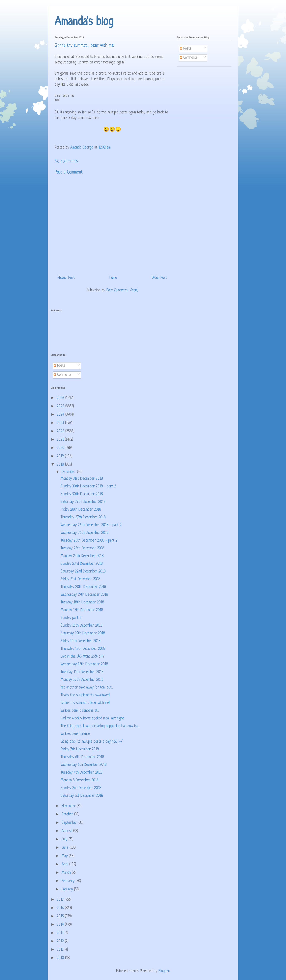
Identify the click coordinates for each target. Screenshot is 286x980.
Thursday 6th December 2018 (82, 757)
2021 (61, 440)
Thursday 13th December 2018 (83, 649)
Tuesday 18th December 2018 (82, 603)
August (67, 831)
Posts (186, 49)
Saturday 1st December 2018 (82, 796)
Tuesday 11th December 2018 (82, 672)
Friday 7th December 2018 (80, 749)
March (67, 873)
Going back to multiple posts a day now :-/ (92, 742)
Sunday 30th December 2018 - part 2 (88, 487)
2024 (61, 415)
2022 (61, 431)
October (68, 815)
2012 (61, 941)
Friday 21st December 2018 (80, 579)
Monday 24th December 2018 (82, 556)
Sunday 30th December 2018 (82, 494)
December (69, 472)
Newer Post (66, 278)
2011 (61, 950)
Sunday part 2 (71, 618)
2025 (61, 406)
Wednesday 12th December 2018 (84, 664)
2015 (61, 916)
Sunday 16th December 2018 (82, 626)
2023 (61, 423)
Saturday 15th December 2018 (83, 633)
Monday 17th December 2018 (82, 610)
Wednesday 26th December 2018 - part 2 (91, 525)
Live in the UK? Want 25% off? (82, 657)
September (70, 823)
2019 (61, 456)
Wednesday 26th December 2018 (85, 533)
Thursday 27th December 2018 (83, 517)
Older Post (159, 278)
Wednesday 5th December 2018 (84, 765)
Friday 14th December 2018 (81, 641)
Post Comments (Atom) (122, 290)
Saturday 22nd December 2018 (83, 572)
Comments (189, 58)
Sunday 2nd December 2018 (81, 788)
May (65, 856)
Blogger (164, 971)
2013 (61, 933)
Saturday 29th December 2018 (83, 502)
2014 (61, 925)
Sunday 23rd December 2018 (82, 564)
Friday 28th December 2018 (81, 510)
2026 (61, 398)
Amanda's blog (84, 22)
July (65, 840)
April (65, 864)
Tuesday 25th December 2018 (82, 548)
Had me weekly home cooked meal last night (92, 719)
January (68, 889)
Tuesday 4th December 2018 (82, 773)
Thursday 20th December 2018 (83, 587)
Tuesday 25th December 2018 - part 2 (89, 541)
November (69, 806)
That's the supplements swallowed (85, 695)
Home (113, 278)
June (66, 848)
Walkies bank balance (75, 734)
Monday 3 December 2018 (80, 780)
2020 (61, 448)
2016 (61, 908)
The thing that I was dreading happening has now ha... (100, 726)
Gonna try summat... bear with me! (85, 703)
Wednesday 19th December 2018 (84, 595)
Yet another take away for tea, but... (87, 688)
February (69, 881)
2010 (61, 958)
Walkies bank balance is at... (80, 711)
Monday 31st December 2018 (82, 479)
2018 (61, 465)
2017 (61, 900)
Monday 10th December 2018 (82, 680)
